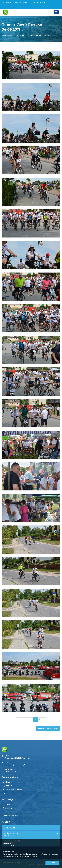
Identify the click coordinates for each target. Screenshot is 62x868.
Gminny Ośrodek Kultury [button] (12, 834)
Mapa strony (19, 2)
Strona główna (8, 2)
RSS (44, 2)
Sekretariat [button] (9, 828)
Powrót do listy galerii (48, 728)
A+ (48, 7)
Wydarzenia (7, 782)
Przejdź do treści (32, 2)
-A (39, 7)
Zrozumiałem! (52, 863)
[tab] (31, 828)
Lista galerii (20, 35)
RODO (5, 812)
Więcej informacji (30, 856)
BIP (40, 2)
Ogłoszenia (7, 786)
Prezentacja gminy (10, 808)
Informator (7, 804)
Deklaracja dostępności (12, 815)
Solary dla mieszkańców (12, 789)
